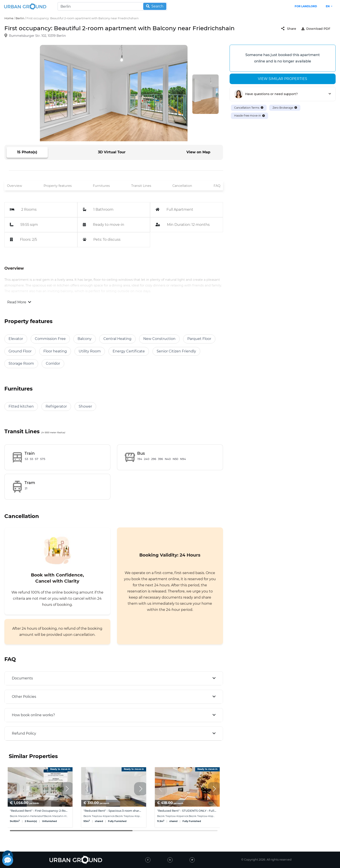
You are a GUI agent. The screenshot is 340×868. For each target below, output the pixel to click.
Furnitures (101, 186)
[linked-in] (170, 860)
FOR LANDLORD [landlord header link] (306, 6)
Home (9, 18)
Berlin (20, 18)
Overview (15, 186)
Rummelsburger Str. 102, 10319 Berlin (37, 36)
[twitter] (192, 860)
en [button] (328, 6)
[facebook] (148, 860)
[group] (40, 797)
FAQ (217, 186)
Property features (58, 186)
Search (155, 6)
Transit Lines (141, 186)
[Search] (112, 6)
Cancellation (182, 186)
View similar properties (282, 79)
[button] (67, 789)
